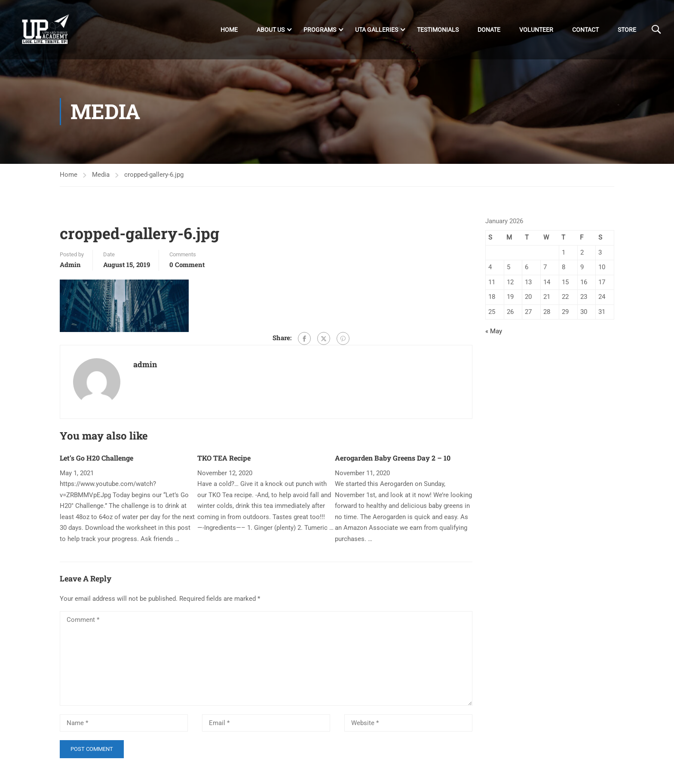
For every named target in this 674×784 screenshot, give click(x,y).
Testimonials (438, 30)
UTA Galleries (377, 30)
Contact (585, 30)
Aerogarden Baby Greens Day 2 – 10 (393, 458)
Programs (320, 30)
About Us (271, 30)
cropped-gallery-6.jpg (154, 175)
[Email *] (266, 723)
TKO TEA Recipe (224, 458)
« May (494, 331)
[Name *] (124, 723)
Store (627, 30)
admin (70, 264)
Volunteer (536, 30)
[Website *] (408, 723)
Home (229, 30)
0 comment (187, 264)
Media (101, 175)
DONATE (489, 30)
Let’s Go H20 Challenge (97, 458)
